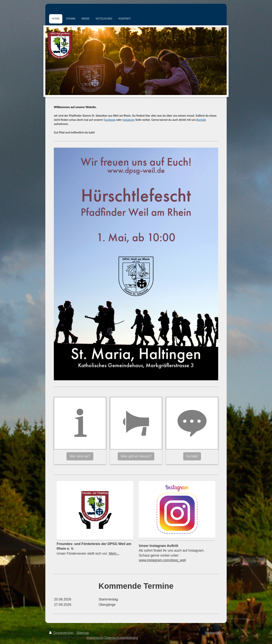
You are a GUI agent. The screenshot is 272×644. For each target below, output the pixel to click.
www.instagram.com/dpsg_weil (162, 560)
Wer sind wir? (80, 456)
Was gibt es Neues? (136, 456)
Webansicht (214, 633)
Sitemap (83, 633)
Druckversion (62, 633)
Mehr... (114, 554)
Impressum (95, 638)
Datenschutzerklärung (121, 638)
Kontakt (192, 456)
